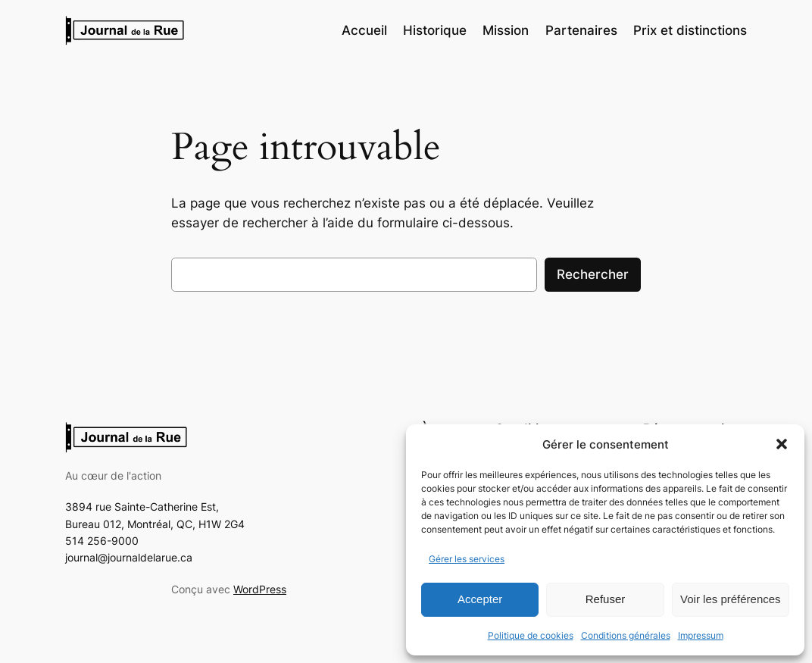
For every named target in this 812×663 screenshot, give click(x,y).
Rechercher (593, 274)
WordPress (260, 589)
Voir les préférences (731, 599)
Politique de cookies (531, 635)
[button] (782, 444)
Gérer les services (467, 559)
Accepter (480, 599)
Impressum (701, 635)
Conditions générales (626, 635)
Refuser (606, 599)
